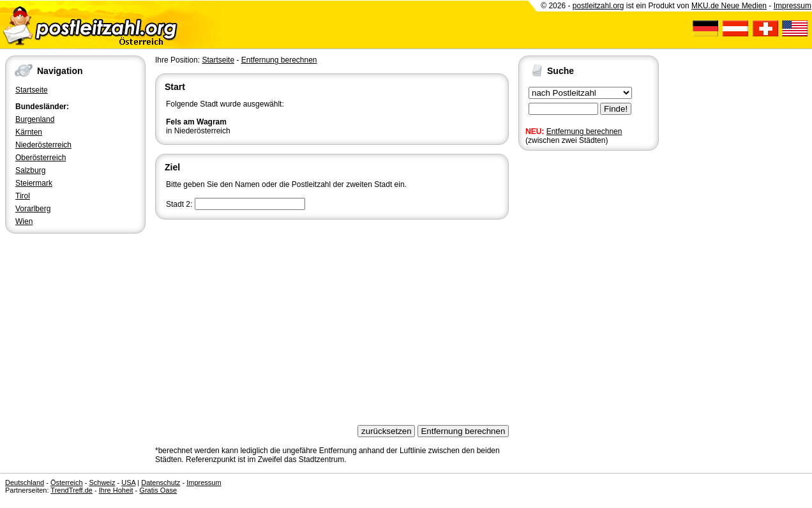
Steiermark (34, 183)
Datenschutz (161, 482)
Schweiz (102, 482)
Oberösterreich (41, 158)
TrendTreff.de (71, 490)
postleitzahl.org (598, 6)
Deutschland (25, 482)
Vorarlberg (33, 209)
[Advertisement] (332, 318)
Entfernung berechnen (584, 131)
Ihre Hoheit (116, 490)
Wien (24, 221)
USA (128, 482)
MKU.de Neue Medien (729, 6)
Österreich (67, 482)
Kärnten (29, 132)
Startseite (32, 90)
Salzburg (30, 170)
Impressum (793, 6)
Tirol (23, 196)
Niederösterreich (43, 145)
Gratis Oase (158, 490)
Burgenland (35, 119)
